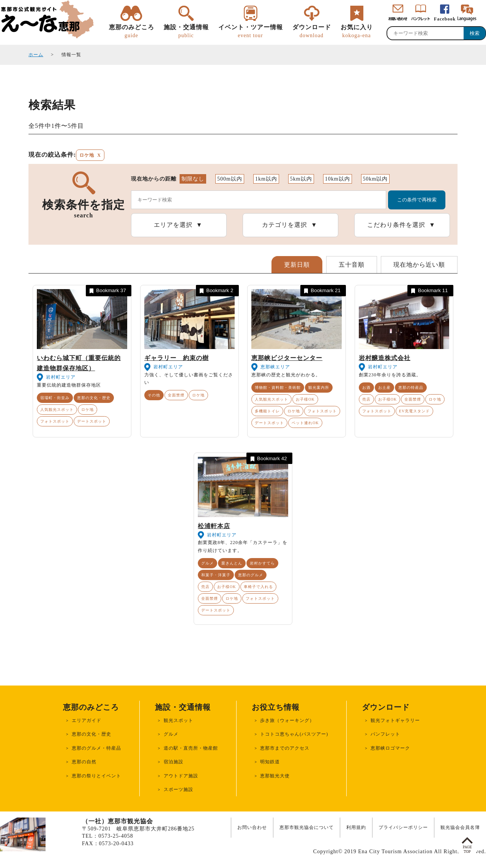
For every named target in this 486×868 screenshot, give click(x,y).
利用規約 (356, 827)
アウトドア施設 (181, 776)
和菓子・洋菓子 (216, 575)
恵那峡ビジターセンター (287, 358)
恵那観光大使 (275, 776)
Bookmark (107, 291)
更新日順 (297, 265)
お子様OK (305, 399)
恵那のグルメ (251, 575)
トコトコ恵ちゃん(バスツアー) (294, 734)
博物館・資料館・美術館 (278, 388)
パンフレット (385, 734)
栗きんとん (232, 563)
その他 (154, 395)
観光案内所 (319, 388)
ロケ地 (88, 410)
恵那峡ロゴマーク (390, 748)
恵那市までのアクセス (285, 748)
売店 (366, 399)
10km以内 (338, 179)
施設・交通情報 (186, 31)
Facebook (445, 19)
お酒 (366, 388)
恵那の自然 (84, 762)
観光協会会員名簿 (460, 827)
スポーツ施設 (178, 789)
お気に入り (357, 31)
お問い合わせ (252, 827)
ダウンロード (312, 31)
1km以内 (266, 179)
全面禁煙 (176, 395)
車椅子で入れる (258, 587)
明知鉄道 (270, 762)
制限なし (193, 179)
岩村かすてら (262, 563)
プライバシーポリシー (403, 827)
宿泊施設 (174, 762)
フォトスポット (55, 421)
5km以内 (301, 179)
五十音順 (352, 265)
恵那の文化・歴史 (94, 398)
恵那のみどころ (132, 31)
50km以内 (376, 179)
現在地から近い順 (419, 265)
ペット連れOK (305, 423)
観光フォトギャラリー (395, 720)
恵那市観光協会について (307, 827)
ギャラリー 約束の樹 (177, 358)
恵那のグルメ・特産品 (96, 748)
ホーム (36, 55)
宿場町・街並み (55, 398)
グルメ (207, 563)
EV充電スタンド (414, 411)
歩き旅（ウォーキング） (287, 720)
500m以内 (230, 179)
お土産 (384, 388)
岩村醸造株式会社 (385, 358)
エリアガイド (87, 720)
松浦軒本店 (214, 526)
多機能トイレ (267, 411)
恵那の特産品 (411, 388)
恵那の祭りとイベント (96, 776)
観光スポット (178, 720)
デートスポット (92, 421)
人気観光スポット (57, 410)
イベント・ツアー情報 (251, 31)
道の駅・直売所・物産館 (191, 748)
